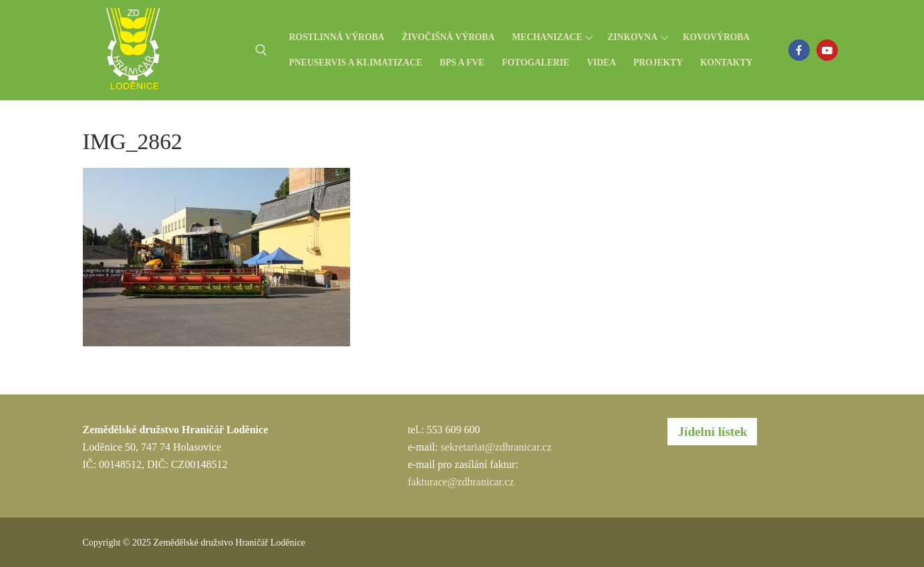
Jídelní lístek (712, 432)
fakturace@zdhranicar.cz (461, 482)
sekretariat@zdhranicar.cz (496, 447)
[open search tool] (261, 50)
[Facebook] (799, 50)
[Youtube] (827, 50)
